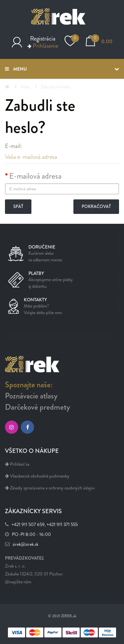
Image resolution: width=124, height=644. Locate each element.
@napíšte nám (18, 582)
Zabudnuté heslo (56, 87)
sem (58, 313)
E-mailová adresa (35, 176)
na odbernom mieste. (46, 260)
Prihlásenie (45, 46)
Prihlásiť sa (17, 464)
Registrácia (43, 39)
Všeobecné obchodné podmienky (37, 476)
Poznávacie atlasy (31, 396)
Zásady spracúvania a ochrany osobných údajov (50, 488)
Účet (25, 87)
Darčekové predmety (38, 407)
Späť (18, 207)
